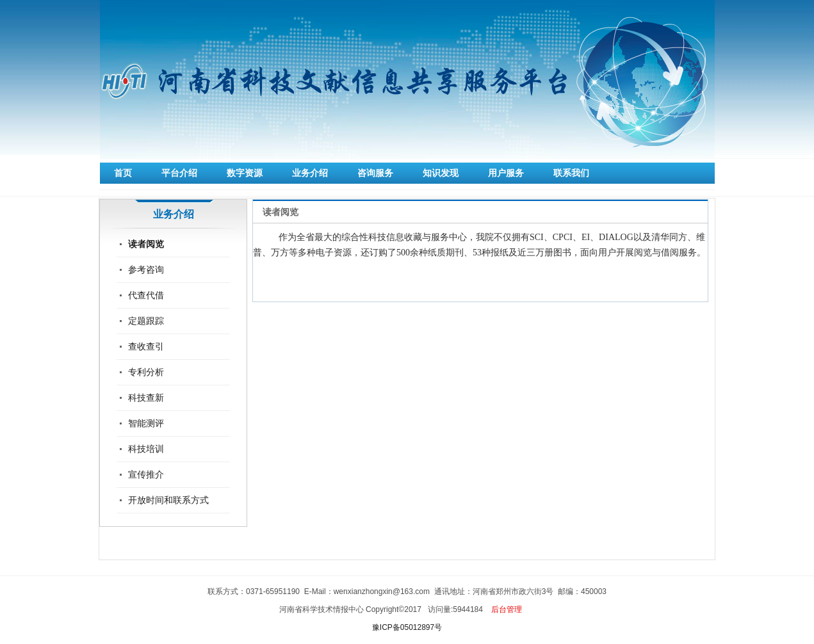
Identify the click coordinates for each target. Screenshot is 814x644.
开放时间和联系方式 (168, 500)
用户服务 (506, 173)
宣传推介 (146, 474)
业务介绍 (310, 173)
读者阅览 (146, 244)
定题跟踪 (146, 321)
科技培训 (146, 449)
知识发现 (441, 173)
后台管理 (507, 609)
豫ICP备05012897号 (407, 627)
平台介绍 (179, 173)
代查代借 (146, 295)
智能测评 (146, 423)
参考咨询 (146, 270)
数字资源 (245, 173)
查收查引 (146, 346)
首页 (123, 173)
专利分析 (146, 372)
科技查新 (146, 398)
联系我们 (571, 173)
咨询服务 (375, 173)
